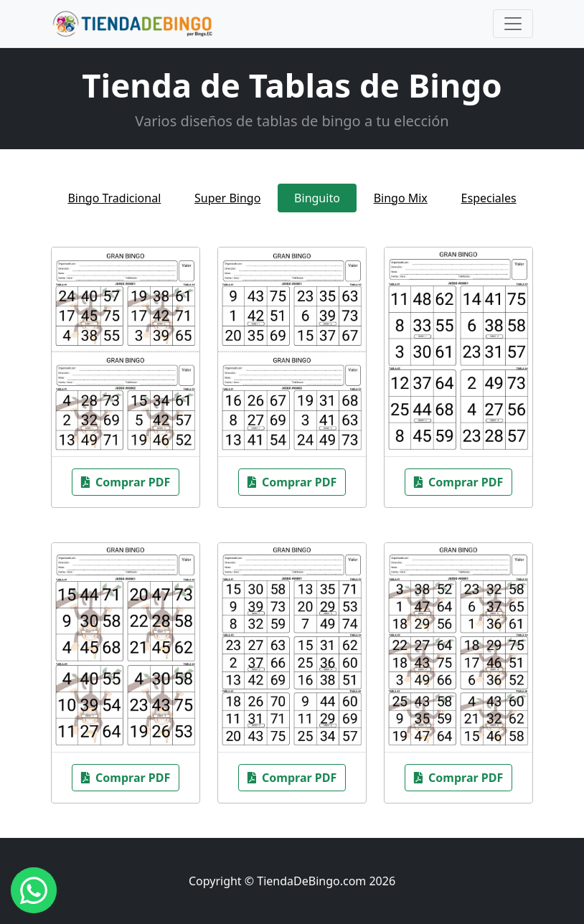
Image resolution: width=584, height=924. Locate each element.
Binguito (317, 198)
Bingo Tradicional (114, 198)
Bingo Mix (401, 198)
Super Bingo (227, 198)
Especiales (489, 198)
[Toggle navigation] (513, 24)
